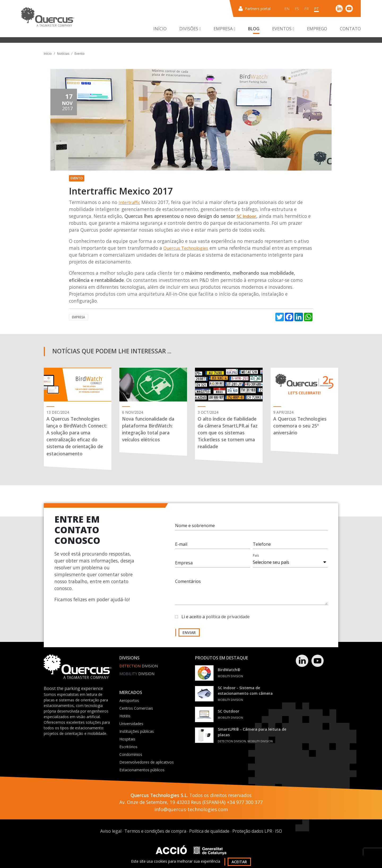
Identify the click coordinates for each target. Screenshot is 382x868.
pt (316, 9)
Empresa (79, 317)
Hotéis (125, 716)
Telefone (262, 544)
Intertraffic (129, 202)
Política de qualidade (209, 831)
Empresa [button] (224, 29)
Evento (80, 54)
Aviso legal (111, 831)
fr (307, 9)
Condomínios (131, 754)
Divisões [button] (190, 29)
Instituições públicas (137, 731)
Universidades (131, 724)
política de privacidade (228, 617)
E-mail (181, 544)
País (256, 555)
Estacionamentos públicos (142, 770)
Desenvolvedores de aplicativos (147, 762)
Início (160, 29)
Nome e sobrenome (195, 526)
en (287, 9)
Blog (254, 29)
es (297, 9)
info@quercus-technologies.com (191, 809)
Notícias (63, 54)
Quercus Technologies (186, 248)
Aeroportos (129, 700)
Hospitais (127, 739)
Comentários (188, 581)
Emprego (317, 29)
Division (139, 666)
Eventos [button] (283, 29)
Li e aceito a (216, 617)
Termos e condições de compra (155, 831)
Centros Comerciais (136, 708)
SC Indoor (246, 216)
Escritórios (128, 747)
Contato (350, 29)
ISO (279, 831)
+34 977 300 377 (245, 802)
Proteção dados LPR (252, 831)
